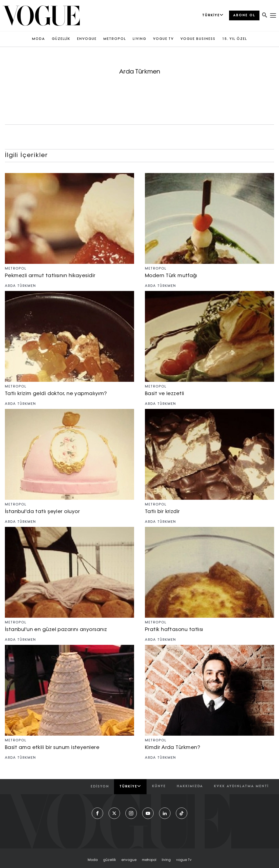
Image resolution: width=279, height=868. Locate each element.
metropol (149, 860)
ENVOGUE (87, 39)
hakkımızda (190, 786)
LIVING (139, 39)
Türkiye (130, 786)
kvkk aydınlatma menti (241, 786)
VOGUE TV (163, 39)
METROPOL (115, 39)
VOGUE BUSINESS (198, 39)
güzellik (110, 860)
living (166, 860)
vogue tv (184, 860)
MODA (39, 39)
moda (93, 860)
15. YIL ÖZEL (235, 39)
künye (159, 786)
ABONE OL (244, 15)
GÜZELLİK (61, 39)
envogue (129, 860)
